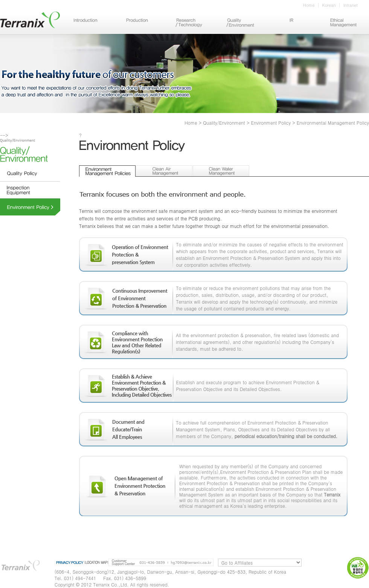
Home (309, 5)
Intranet (351, 5)
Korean (329, 5)
